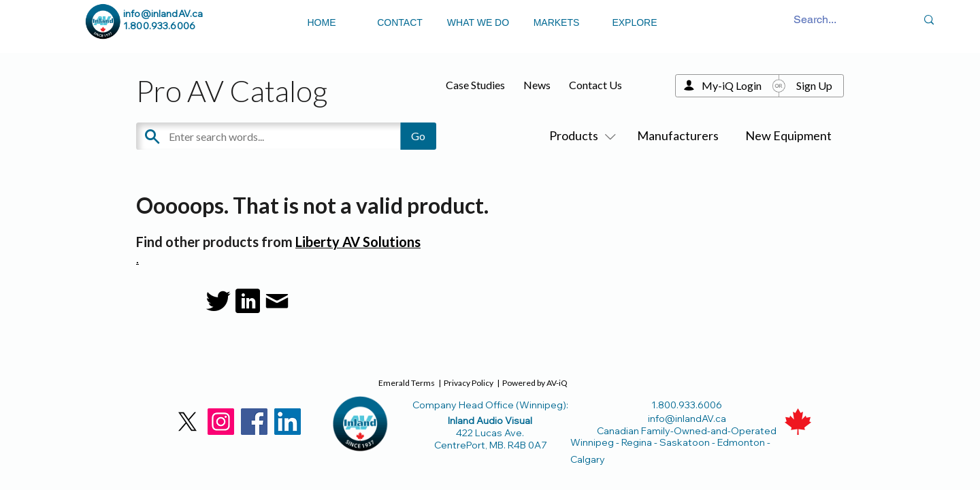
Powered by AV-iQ (535, 383)
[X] (187, 422)
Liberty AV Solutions (358, 242)
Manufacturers (678, 135)
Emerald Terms (407, 383)
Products (580, 135)
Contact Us (595, 85)
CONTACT (400, 22)
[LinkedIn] (288, 422)
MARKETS (557, 22)
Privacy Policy (469, 383)
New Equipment (788, 135)
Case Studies (475, 85)
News (537, 85)
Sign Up (814, 85)
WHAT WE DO (478, 22)
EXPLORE (634, 22)
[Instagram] (221, 422)
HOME (322, 22)
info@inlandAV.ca (163, 14)
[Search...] (815, 20)
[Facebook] (254, 422)
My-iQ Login (732, 85)
